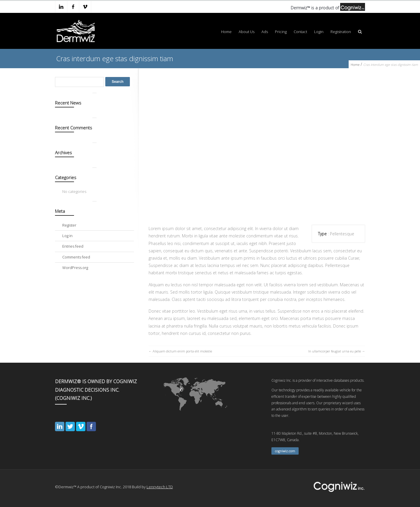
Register (69, 225)
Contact (300, 32)
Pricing (281, 32)
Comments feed (76, 257)
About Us (247, 32)
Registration (341, 32)
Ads (265, 32)
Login (319, 32)
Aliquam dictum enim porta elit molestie (182, 351)
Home (226, 32)
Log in (67, 236)
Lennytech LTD (160, 487)
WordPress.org (75, 268)
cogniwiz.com (285, 451)
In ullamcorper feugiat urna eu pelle (335, 351)
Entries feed (73, 246)
